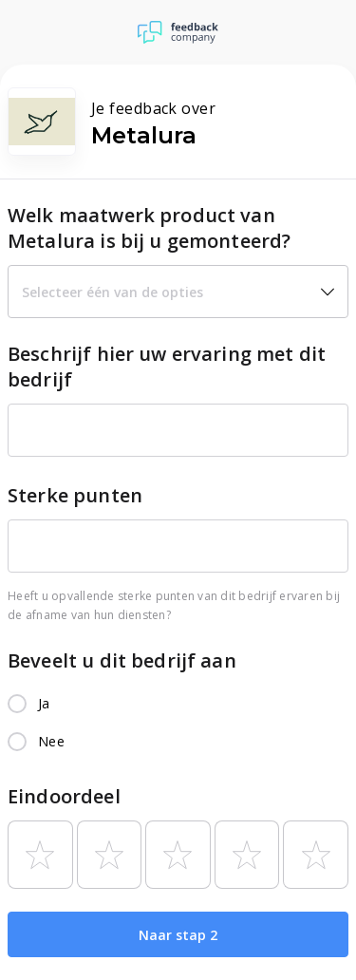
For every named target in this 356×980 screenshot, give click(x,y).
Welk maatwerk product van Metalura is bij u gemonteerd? (149, 228)
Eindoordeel (64, 796)
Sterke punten (75, 495)
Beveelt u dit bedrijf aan (122, 660)
